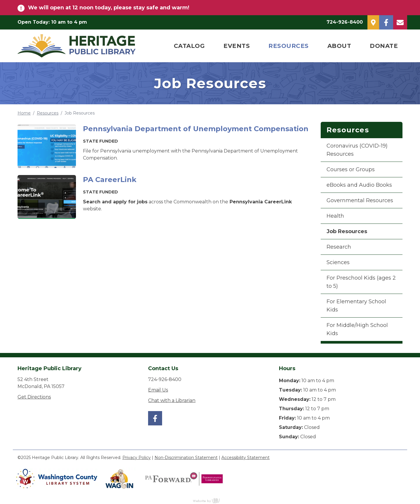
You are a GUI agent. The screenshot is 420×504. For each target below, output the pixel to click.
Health (335, 216)
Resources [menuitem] (289, 46)
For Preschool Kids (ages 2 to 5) (361, 282)
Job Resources (347, 231)
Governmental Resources (360, 200)
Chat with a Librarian (172, 400)
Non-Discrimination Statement (186, 458)
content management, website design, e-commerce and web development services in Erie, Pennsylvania (210, 500)
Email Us (158, 390)
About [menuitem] (339, 46)
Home (24, 113)
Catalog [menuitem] (189, 46)
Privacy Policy (137, 458)
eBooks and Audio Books (359, 185)
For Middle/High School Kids (357, 329)
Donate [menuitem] (384, 46)
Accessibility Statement (245, 458)
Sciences (338, 262)
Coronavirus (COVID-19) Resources (357, 150)
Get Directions (34, 397)
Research (339, 247)
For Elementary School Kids (356, 306)
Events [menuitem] (237, 46)
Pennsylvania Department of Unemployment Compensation (196, 129)
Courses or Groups (351, 169)
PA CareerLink (110, 180)
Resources (48, 113)
